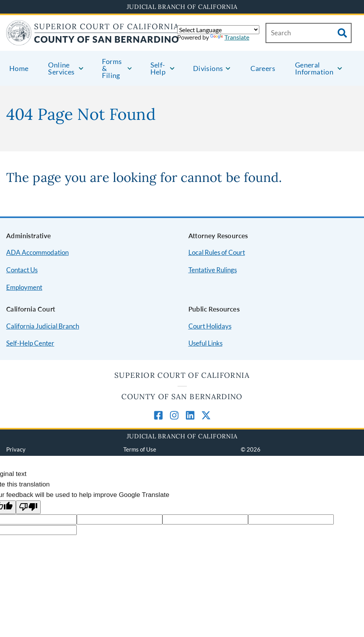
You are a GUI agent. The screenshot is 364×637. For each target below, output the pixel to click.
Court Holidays (210, 326)
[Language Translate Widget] (218, 30)
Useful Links (205, 343)
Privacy (16, 449)
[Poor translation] (28, 507)
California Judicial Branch (43, 326)
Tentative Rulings (213, 270)
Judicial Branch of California (182, 7)
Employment (24, 287)
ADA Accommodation (37, 252)
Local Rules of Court (217, 252)
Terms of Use (140, 449)
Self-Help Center (30, 343)
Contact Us (22, 270)
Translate (230, 37)
